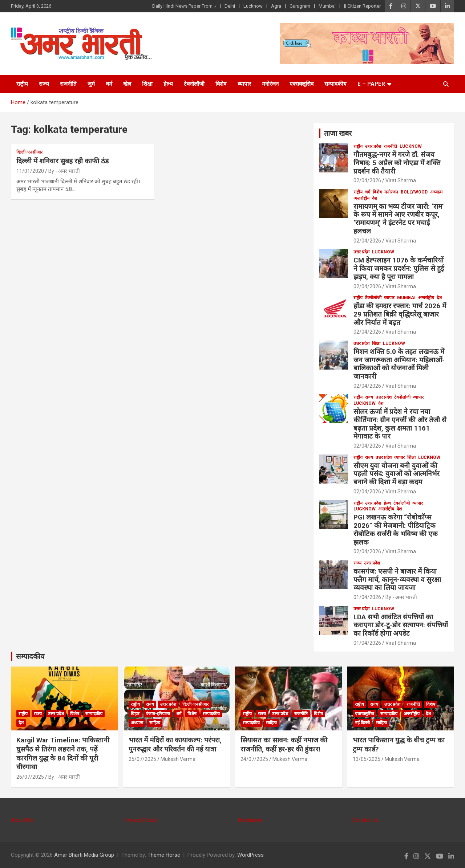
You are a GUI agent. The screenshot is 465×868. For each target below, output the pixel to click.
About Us (22, 820)
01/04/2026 (367, 597)
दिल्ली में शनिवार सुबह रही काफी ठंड (62, 161)
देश (375, 198)
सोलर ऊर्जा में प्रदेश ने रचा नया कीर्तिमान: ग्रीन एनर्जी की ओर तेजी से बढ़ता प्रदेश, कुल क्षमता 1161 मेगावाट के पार (400, 424)
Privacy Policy (141, 820)
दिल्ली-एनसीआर (29, 152)
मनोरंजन (270, 84)
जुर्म (91, 84)
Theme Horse (164, 855)
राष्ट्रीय (22, 84)
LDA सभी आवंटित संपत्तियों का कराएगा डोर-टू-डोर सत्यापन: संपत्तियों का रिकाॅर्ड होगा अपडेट (401, 625)
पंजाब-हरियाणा (158, 714)
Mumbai (327, 6)
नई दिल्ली (362, 723)
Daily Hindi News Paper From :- (184, 6)
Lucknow (253, 6)
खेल (127, 84)
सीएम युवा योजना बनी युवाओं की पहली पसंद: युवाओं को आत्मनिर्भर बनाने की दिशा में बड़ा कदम (397, 474)
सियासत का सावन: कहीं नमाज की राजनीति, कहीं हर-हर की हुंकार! (284, 745)
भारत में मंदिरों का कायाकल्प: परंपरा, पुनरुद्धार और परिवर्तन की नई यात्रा (175, 745)
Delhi (230, 6)
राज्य (44, 84)
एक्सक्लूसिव (302, 84)
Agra (276, 6)
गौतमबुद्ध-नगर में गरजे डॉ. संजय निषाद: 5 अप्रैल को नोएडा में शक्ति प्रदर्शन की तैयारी (397, 163)
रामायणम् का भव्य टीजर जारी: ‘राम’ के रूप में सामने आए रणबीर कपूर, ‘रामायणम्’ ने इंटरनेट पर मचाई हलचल (399, 219)
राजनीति (68, 84)
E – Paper (371, 84)
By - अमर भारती (64, 171)
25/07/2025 (142, 759)
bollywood (414, 192)
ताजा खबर (338, 133)
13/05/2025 (367, 759)
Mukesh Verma (178, 759)
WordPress (250, 855)
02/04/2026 (367, 180)
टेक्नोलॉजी (194, 84)
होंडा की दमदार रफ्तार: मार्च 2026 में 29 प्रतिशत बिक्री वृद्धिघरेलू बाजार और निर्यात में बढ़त (400, 314)
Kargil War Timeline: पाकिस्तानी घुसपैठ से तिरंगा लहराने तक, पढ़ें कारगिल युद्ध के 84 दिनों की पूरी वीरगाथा (63, 753)
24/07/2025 (254, 759)
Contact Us (365, 820)
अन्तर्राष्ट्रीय (361, 198)
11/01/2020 (30, 171)
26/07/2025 (30, 777)
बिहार (135, 714)
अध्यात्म (436, 192)
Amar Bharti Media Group (84, 855)
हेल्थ (168, 84)
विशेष (221, 84)
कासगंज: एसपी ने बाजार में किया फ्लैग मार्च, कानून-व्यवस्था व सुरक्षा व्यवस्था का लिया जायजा (397, 580)
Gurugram (300, 6)
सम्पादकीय (335, 84)
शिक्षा (147, 84)
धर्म (109, 84)
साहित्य (155, 723)
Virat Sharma (401, 180)
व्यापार (244, 84)
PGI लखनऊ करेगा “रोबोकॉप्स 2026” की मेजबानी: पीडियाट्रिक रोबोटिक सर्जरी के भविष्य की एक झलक (396, 529)
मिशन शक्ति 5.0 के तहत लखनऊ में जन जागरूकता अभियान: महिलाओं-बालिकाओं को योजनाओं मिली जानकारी (399, 364)
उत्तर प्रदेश (373, 146)
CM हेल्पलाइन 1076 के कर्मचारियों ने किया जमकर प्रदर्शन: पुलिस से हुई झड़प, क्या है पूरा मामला (399, 268)
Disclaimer (250, 820)
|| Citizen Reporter (362, 6)
